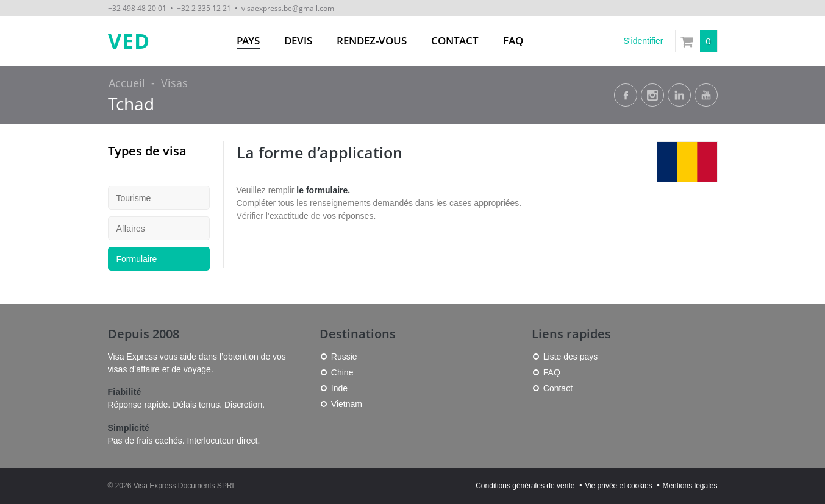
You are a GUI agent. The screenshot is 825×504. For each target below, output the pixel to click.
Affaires (131, 229)
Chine (342, 372)
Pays (248, 41)
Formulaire (137, 259)
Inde (339, 388)
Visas (174, 83)
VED (129, 41)
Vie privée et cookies (619, 486)
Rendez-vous (372, 41)
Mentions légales (690, 486)
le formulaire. (323, 190)
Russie (344, 357)
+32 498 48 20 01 (137, 8)
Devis (298, 41)
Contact (455, 41)
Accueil (127, 83)
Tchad (131, 104)
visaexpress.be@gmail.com (288, 8)
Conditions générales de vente (525, 486)
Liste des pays (571, 357)
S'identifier (644, 41)
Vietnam (347, 404)
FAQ (513, 41)
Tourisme (134, 198)
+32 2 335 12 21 (204, 8)
